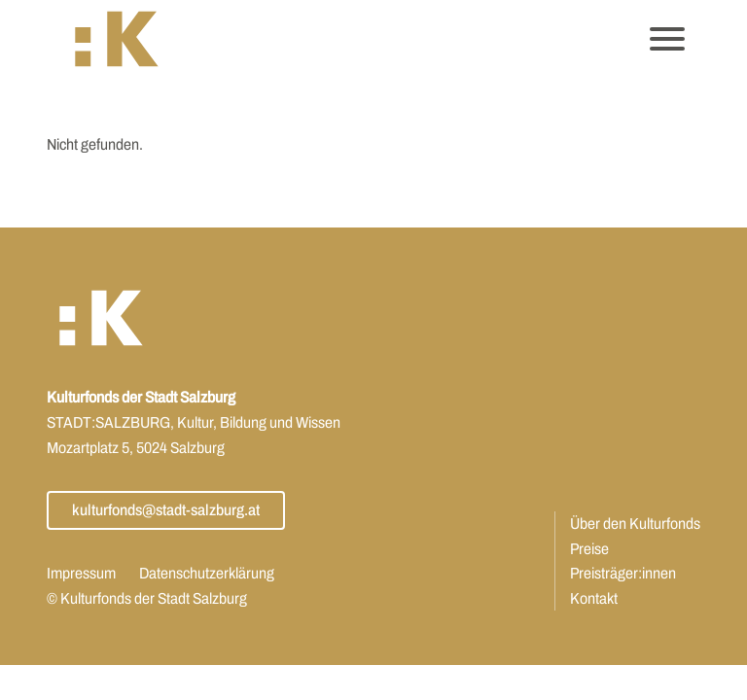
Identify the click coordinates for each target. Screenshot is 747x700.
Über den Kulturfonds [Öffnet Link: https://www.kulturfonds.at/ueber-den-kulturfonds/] (635, 524)
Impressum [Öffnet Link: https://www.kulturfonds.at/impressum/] (81, 573)
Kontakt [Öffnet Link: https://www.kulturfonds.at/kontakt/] (594, 598)
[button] (117, 39)
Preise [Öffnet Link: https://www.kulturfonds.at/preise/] (589, 549)
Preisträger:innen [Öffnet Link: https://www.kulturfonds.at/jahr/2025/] (623, 573)
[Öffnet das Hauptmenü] (667, 39)
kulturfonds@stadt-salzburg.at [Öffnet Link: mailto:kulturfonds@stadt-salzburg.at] (166, 510)
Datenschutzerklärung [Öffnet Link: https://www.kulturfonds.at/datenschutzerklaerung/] (207, 573)
